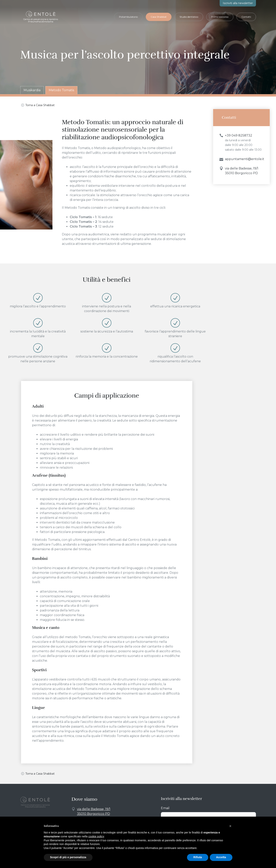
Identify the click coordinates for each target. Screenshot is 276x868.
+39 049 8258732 (239, 135)
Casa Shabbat (159, 17)
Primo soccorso (220, 17)
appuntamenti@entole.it (245, 159)
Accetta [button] (221, 857)
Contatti (246, 17)
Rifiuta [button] (198, 857)
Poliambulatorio (128, 17)
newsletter (238, 3)
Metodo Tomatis (61, 90)
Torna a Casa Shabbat (40, 105)
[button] (230, 826)
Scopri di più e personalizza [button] (68, 857)
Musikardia (32, 90)
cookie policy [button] (96, 836)
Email (165, 808)
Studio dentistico (189, 17)
